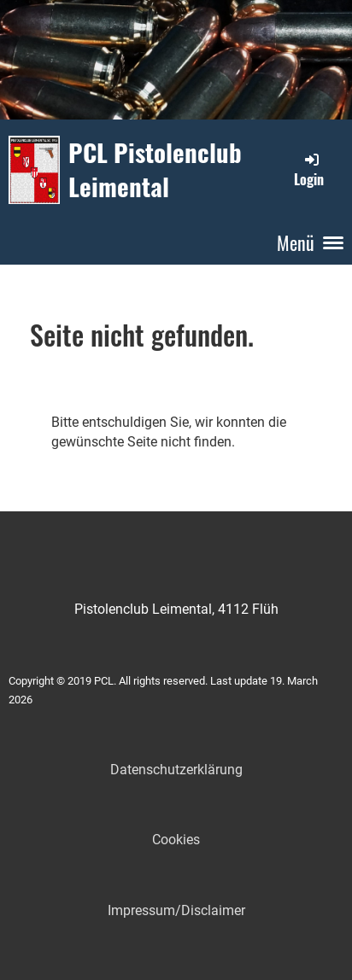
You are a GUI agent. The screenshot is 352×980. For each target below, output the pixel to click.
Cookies (176, 840)
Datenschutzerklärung (176, 770)
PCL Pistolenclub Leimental (155, 169)
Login (309, 170)
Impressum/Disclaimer (176, 910)
